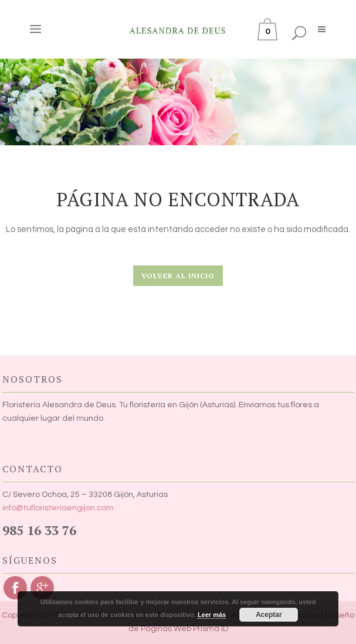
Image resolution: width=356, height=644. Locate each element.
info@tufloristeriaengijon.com (58, 508)
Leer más (212, 615)
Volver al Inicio (178, 276)
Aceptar (269, 615)
